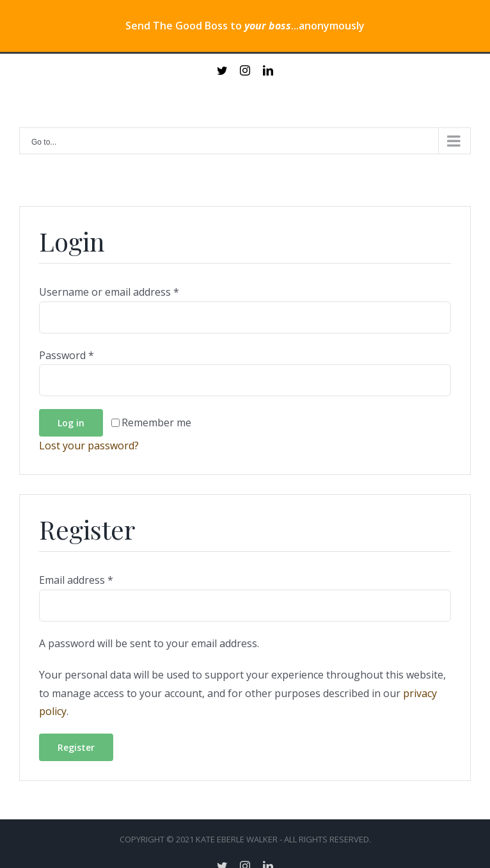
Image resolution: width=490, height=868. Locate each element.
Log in (71, 423)
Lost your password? (89, 446)
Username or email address (109, 292)
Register (76, 747)
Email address (76, 580)
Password (67, 355)
